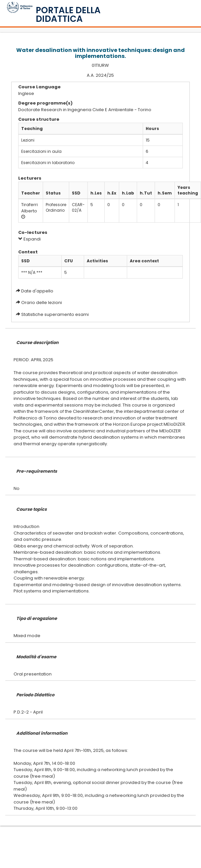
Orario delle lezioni (42, 303)
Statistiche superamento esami (55, 314)
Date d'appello (37, 291)
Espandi (29, 239)
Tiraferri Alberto (29, 208)
